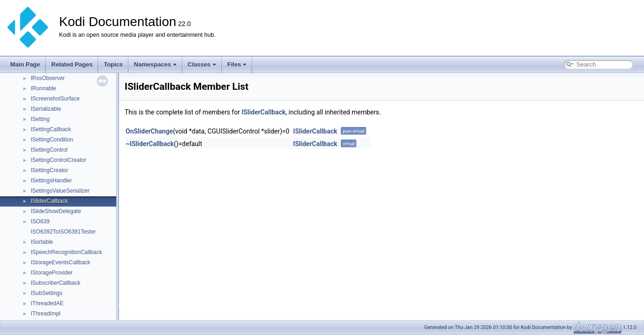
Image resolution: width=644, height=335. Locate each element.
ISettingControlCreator (58, 160)
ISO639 (40, 221)
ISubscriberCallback (56, 283)
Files (237, 64)
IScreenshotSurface (55, 99)
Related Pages (72, 64)
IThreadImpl (46, 314)
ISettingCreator (50, 170)
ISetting (40, 119)
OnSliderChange (149, 131)
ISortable (42, 242)
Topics (113, 64)
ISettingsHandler (51, 181)
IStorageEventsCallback (60, 262)
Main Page (25, 64)
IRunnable (43, 88)
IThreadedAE (47, 303)
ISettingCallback (51, 129)
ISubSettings (46, 293)
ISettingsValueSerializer (60, 191)
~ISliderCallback (150, 144)
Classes (202, 64)
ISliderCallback (49, 201)
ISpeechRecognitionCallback (66, 252)
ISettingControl (49, 150)
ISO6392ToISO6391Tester (63, 232)
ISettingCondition (52, 140)
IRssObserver (48, 78)
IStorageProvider (52, 273)
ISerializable (46, 109)
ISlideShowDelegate (56, 211)
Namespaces (155, 64)
